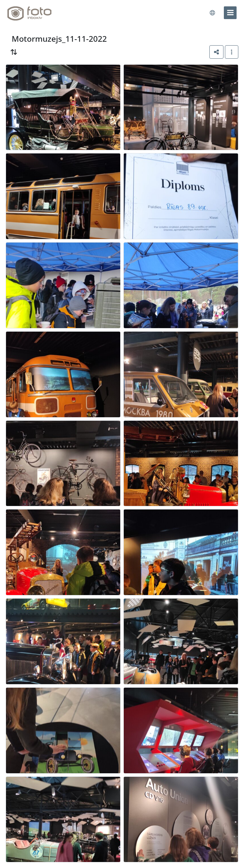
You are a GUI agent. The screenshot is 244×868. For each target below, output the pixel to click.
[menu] (230, 13)
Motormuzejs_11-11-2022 (59, 39)
